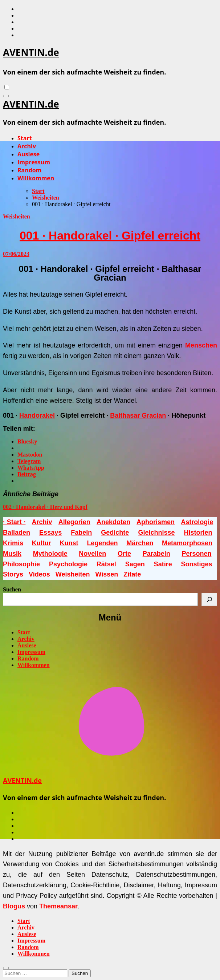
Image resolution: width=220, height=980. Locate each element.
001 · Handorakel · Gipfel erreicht (110, 236)
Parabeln (156, 554)
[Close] (6, 968)
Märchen (140, 543)
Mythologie (50, 554)
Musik (12, 554)
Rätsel (106, 564)
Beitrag (27, 474)
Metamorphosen (187, 543)
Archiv (27, 146)
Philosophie (21, 564)
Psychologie (68, 564)
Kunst (69, 543)
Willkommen (36, 178)
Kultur (42, 543)
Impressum (34, 162)
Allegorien (74, 522)
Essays (50, 533)
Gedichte (115, 533)
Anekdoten (113, 522)
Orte (124, 554)
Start (25, 138)
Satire (163, 564)
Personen (196, 554)
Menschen (201, 345)
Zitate (132, 574)
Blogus (14, 906)
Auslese (28, 154)
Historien (198, 533)
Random (29, 170)
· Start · (14, 522)
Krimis (13, 543)
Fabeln (81, 533)
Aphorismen (156, 522)
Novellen (92, 554)
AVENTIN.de (31, 52)
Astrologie (197, 522)
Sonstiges (197, 564)
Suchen (12, 589)
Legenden (102, 543)
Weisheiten (17, 216)
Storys (13, 574)
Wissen (107, 574)
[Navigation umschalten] (6, 96)
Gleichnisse (156, 533)
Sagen (135, 564)
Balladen (17, 533)
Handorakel (37, 415)
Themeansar (58, 906)
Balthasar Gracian (138, 415)
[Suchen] (209, 599)
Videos (39, 574)
